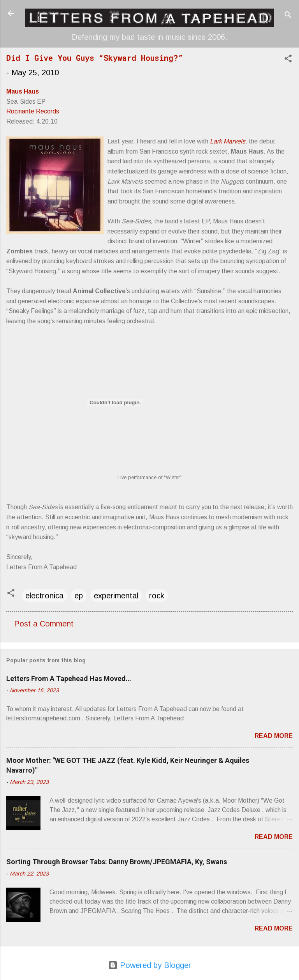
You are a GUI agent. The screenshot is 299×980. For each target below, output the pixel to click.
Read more (274, 736)
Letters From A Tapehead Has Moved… (69, 678)
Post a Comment (44, 624)
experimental (116, 596)
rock (157, 596)
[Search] (288, 16)
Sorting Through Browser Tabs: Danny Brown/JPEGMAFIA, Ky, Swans (117, 862)
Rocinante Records (33, 111)
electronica (44, 596)
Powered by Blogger (150, 965)
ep (79, 596)
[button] (288, 59)
